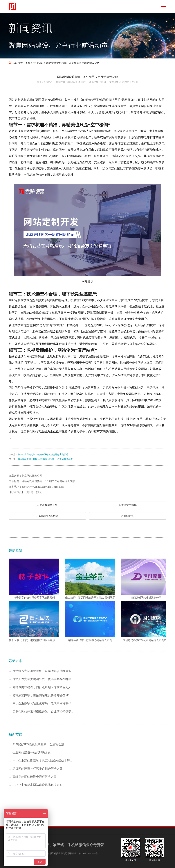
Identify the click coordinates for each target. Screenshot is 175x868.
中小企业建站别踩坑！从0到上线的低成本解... (42, 761)
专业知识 (38, 63)
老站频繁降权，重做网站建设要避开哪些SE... (42, 695)
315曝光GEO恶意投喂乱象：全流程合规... (39, 744)
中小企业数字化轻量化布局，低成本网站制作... (43, 703)
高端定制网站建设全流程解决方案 (35, 777)
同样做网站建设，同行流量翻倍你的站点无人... (43, 687)
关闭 (40, 492)
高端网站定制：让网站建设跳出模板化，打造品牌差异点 (45, 459)
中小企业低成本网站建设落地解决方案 (37, 785)
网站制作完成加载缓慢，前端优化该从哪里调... (43, 671)
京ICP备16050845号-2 (89, 853)
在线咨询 (128, 516)
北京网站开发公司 (129, 82)
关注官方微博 (128, 505)
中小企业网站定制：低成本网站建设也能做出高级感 (43, 455)
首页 (28, 63)
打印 (29, 492)
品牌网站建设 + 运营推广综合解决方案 (38, 769)
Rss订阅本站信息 (47, 516)
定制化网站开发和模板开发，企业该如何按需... (43, 711)
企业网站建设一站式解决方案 (32, 752)
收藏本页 (17, 492)
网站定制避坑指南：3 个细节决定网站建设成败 (73, 63)
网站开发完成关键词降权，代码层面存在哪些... (43, 679)
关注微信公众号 (47, 506)
